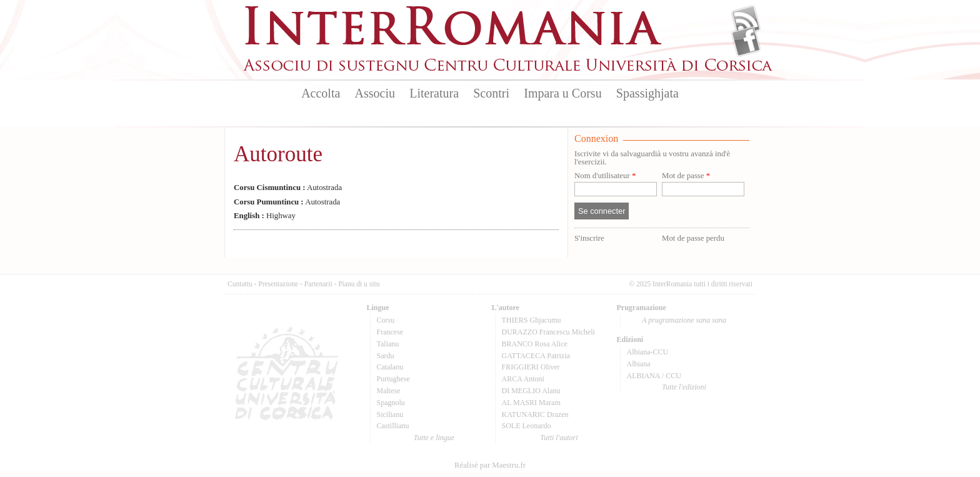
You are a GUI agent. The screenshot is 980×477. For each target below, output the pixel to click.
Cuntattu (240, 284)
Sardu (386, 356)
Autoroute (278, 154)
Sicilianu (390, 414)
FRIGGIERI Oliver (531, 367)
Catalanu (390, 367)
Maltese (389, 391)
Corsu (386, 320)
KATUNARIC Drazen (535, 414)
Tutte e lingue (434, 438)
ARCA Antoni (523, 379)
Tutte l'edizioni (684, 387)
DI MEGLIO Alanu (531, 391)
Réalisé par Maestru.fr (490, 465)
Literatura (434, 93)
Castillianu (393, 426)
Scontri (491, 93)
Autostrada (288, 188)
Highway (265, 216)
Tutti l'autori (559, 438)
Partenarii (318, 284)
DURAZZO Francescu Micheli (548, 332)
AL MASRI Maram (531, 403)
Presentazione (278, 284)
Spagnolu (391, 403)
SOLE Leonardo (527, 426)
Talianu (388, 344)
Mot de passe (686, 176)
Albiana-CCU (648, 352)
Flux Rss (746, 21)
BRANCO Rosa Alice (535, 344)
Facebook (746, 41)
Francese (390, 332)
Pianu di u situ (359, 284)
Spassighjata (647, 93)
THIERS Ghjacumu (532, 320)
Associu (375, 93)
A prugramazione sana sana (684, 320)
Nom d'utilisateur (605, 176)
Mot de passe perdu (693, 238)
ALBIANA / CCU (654, 376)
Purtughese (393, 379)
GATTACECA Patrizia (536, 356)
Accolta (321, 93)
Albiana (639, 364)
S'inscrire (589, 238)
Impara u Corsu (562, 93)
